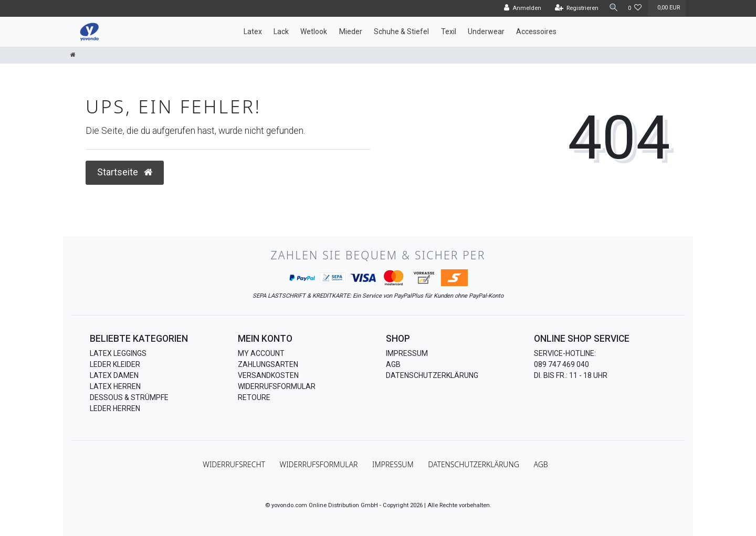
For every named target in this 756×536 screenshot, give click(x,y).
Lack (281, 31)
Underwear (486, 31)
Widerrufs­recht (234, 464)
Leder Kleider (115, 364)
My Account (261, 353)
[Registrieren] (573, 8)
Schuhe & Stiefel (401, 31)
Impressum (407, 353)
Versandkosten (268, 375)
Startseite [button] (125, 172)
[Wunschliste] (635, 8)
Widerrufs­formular (319, 464)
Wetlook (314, 31)
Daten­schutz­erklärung (474, 464)
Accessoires (536, 31)
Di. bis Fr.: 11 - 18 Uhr (571, 375)
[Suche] (612, 8)
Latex (253, 31)
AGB (393, 364)
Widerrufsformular (277, 386)
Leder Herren (115, 408)
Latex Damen (114, 375)
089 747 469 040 (561, 364)
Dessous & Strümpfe (129, 397)
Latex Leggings (118, 353)
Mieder (351, 31)
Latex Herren (115, 386)
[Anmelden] (519, 8)
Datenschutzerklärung (432, 375)
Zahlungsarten (268, 364)
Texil (449, 31)
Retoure (254, 397)
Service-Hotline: (565, 353)
